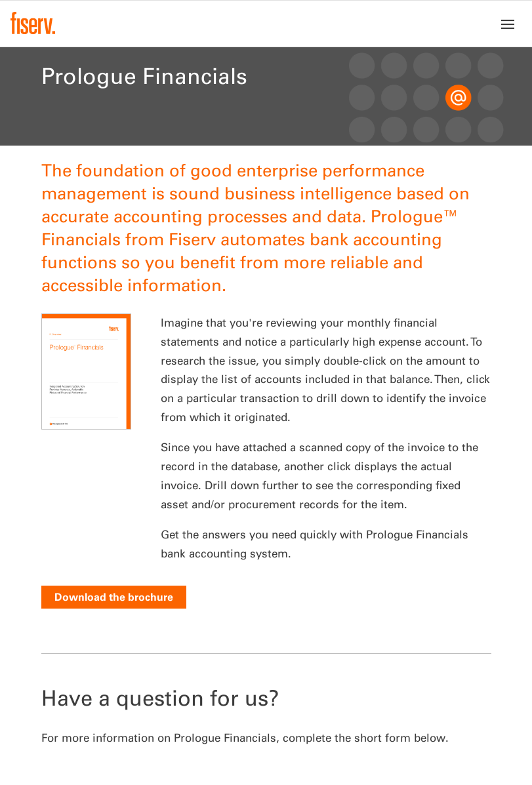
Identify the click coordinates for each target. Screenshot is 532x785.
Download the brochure (114, 597)
